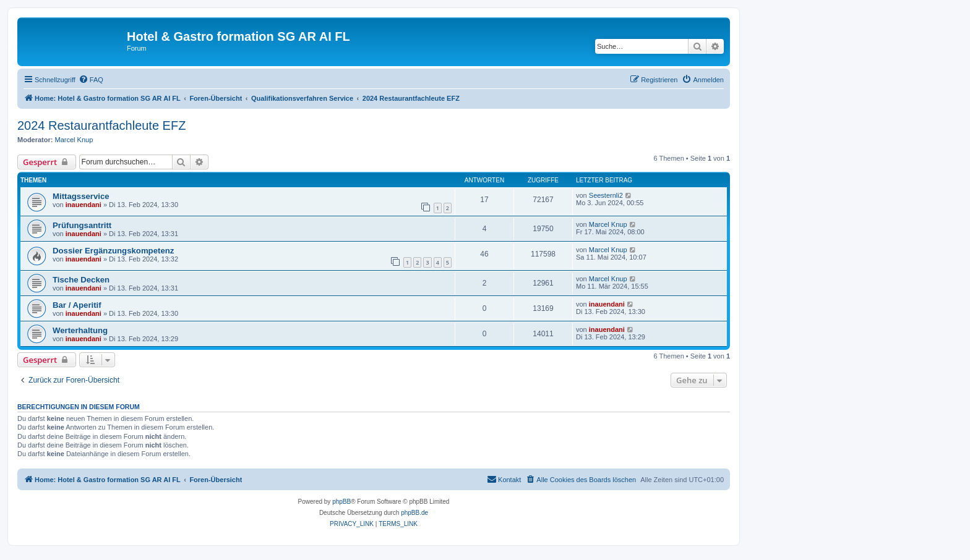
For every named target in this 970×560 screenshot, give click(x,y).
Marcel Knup (74, 140)
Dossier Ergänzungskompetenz (113, 251)
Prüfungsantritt (82, 225)
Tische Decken (81, 280)
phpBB (341, 502)
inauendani (84, 205)
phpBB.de (414, 513)
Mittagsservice (81, 196)
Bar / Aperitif (77, 305)
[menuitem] (91, 80)
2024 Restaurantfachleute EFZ (101, 125)
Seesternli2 (606, 195)
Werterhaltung (80, 330)
